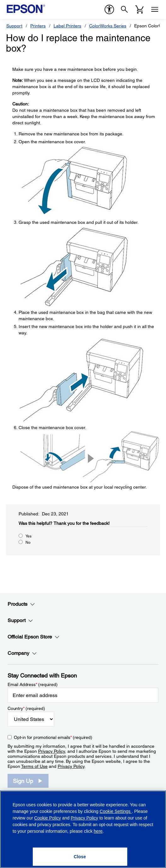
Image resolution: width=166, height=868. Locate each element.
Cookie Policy (47, 818)
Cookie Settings (116, 811)
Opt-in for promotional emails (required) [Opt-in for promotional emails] (53, 737)
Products (21, 604)
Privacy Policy (52, 751)
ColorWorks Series (108, 26)
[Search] (124, 9)
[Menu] (155, 9)
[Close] (80, 857)
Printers (38, 26)
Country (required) (26, 708)
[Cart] (140, 9)
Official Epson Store (34, 637)
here (98, 831)
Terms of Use (34, 766)
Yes (29, 536)
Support (14, 26)
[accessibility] (109, 9)
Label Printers (67, 26)
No (28, 542)
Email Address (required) (33, 684)
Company (22, 653)
